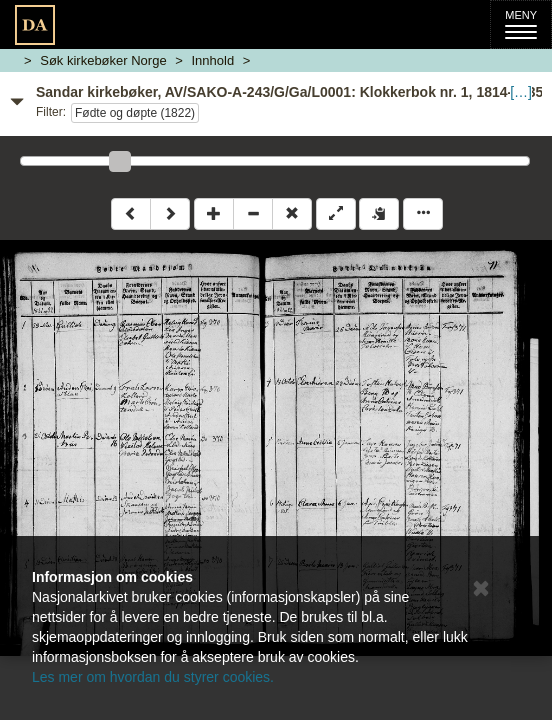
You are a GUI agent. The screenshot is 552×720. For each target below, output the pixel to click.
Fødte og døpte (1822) (135, 113)
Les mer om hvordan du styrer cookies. (153, 677)
